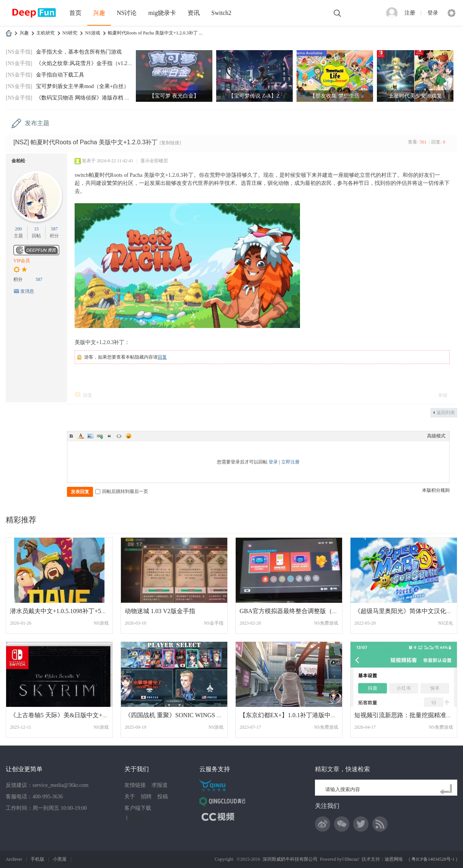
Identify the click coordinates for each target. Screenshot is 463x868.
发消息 (27, 291)
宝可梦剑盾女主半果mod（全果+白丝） (82, 86)
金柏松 (18, 161)
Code (119, 436)
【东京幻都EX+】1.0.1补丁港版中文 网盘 (295, 715)
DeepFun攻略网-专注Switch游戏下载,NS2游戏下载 (9, 33)
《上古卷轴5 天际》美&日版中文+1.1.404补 (68, 715)
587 (54, 229)
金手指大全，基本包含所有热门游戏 (79, 52)
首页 (75, 13)
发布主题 (37, 123)
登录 (433, 13)
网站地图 (138, 817)
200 (18, 229)
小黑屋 (60, 859)
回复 (162, 357)
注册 (410, 13)
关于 (130, 797)
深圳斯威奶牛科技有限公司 (290, 859)
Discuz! (352, 859)
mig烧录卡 (162, 13)
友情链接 (135, 785)
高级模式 (436, 436)
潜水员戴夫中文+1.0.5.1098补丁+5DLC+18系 (69, 611)
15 (36, 229)
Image (90, 436)
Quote (109, 436)
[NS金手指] (19, 52)
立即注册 (290, 462)
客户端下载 (138, 808)
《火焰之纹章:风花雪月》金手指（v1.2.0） (86, 63)
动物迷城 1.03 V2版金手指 (160, 611)
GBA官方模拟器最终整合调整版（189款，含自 (303, 611)
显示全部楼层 (154, 161)
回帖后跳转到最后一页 (122, 491)
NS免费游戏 (326, 623)
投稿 (163, 797)
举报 (443, 395)
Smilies (129, 436)
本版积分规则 (436, 490)
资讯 (194, 13)
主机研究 (46, 33)
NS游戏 (92, 33)
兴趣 (99, 13)
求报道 (160, 785)
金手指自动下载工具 (60, 75)
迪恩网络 (394, 859)
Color (81, 436)
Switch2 (221, 13)
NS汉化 (446, 623)
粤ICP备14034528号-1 (433, 859)
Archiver (14, 859)
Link (100, 436)
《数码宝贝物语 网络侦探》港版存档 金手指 (88, 98)
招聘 (146, 797)
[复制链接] (170, 143)
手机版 (37, 859)
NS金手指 (214, 623)
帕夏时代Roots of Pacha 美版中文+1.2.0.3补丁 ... (155, 33)
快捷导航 (452, 13)
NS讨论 (127, 13)
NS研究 (70, 33)
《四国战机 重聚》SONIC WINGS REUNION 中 (188, 715)
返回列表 (446, 413)
